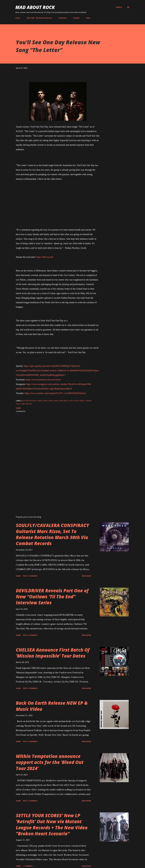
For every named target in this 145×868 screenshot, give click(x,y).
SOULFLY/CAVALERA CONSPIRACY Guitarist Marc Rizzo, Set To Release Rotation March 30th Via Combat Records (52, 534)
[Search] (119, 7)
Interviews (63, 18)
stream (88, 401)
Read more (86, 576)
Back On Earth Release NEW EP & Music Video (52, 706)
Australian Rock (29, 401)
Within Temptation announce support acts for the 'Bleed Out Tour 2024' (50, 762)
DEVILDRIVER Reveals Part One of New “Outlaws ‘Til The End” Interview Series (52, 597)
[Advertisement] (54, 487)
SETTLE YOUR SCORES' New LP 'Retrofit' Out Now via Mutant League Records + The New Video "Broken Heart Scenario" (52, 824)
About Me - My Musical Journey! (39, 18)
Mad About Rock (35, 7)
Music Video (54, 401)
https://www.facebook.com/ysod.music (43, 380)
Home (18, 18)
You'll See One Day (24, 404)
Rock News (79, 401)
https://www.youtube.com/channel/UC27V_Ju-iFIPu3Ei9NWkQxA (55, 393)
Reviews (76, 18)
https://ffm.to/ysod (45, 257)
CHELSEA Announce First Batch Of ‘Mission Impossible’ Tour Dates (53, 653)
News (88, 18)
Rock (72, 401)
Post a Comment (30, 576)
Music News (43, 401)
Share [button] (18, 408)
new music (64, 401)
